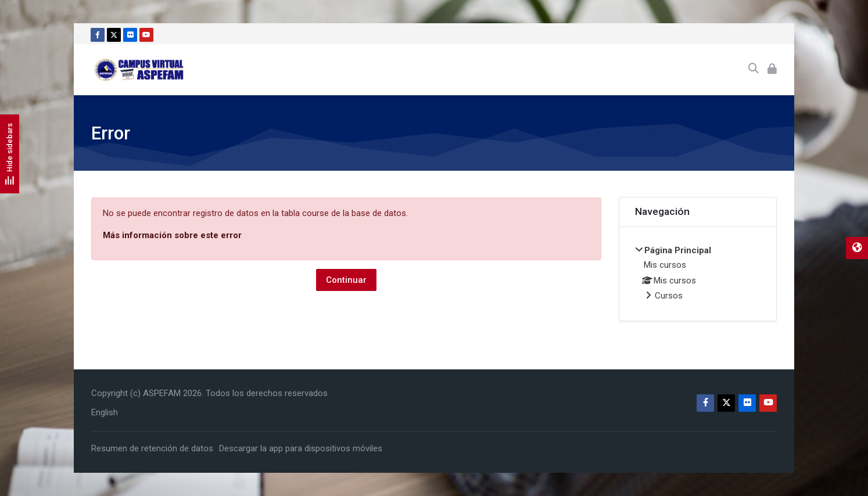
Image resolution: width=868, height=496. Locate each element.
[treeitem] (698, 274)
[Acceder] (772, 69)
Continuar (346, 280)
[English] (105, 412)
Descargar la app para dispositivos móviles (301, 448)
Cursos (669, 296)
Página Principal (678, 250)
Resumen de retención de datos (152, 448)
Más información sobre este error (172, 235)
